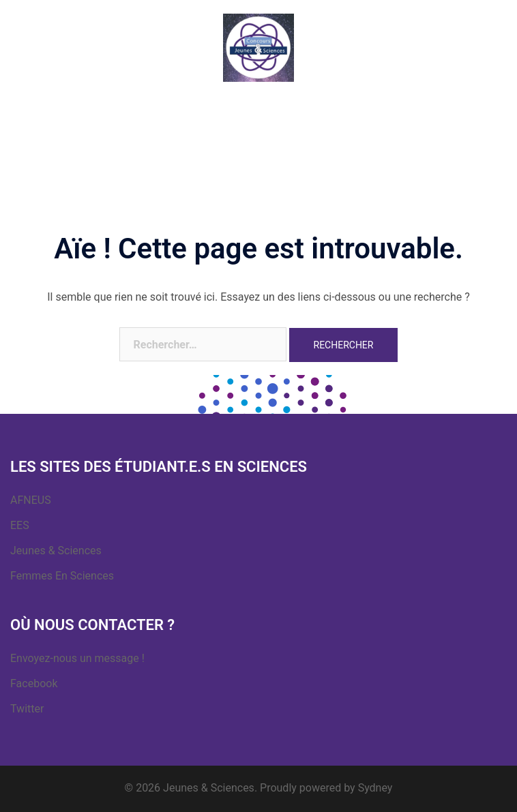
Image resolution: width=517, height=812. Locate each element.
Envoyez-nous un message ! (77, 658)
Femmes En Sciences (62, 576)
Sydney (375, 788)
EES (20, 525)
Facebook (34, 683)
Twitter (27, 709)
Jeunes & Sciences (56, 551)
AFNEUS (31, 500)
